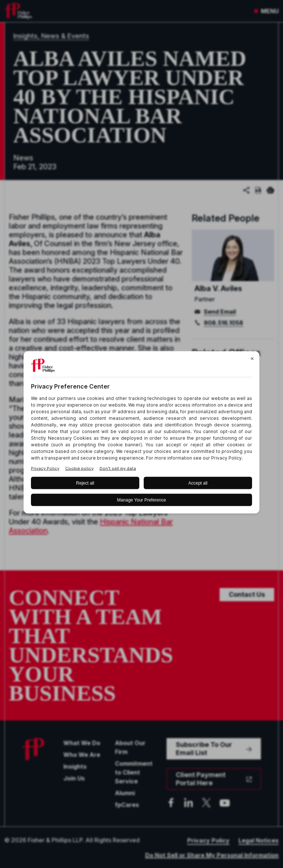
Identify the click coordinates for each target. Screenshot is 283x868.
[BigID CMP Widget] (141, 434)
